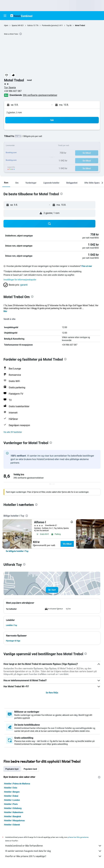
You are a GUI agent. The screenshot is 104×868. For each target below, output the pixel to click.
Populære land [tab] (30, 769)
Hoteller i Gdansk (12, 825)
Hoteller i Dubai (11, 796)
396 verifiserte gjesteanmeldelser (40, 95)
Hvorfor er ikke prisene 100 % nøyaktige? (53, 856)
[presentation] (21, 34)
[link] (17, 551)
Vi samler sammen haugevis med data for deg (53, 851)
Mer (5, 311)
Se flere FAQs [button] (52, 693)
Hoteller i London (12, 800)
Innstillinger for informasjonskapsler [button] (20, 280)
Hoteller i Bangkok (13, 816)
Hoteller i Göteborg (13, 808)
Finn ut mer (87, 266)
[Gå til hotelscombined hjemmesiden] (21, 16)
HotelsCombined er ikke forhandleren (53, 846)
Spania (14, 25)
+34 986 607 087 (13, 91)
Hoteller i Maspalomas (14, 821)
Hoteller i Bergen (12, 792)
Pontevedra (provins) (50, 25)
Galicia (30, 25)
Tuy (68, 25)
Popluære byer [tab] (12, 769)
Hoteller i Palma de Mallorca (17, 784)
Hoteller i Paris (11, 804)
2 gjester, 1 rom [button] (14, 112)
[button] (5, 16)
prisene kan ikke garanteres (78, 837)
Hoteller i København (14, 812)
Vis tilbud (67, 544)
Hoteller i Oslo (11, 788)
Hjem (6, 25)
